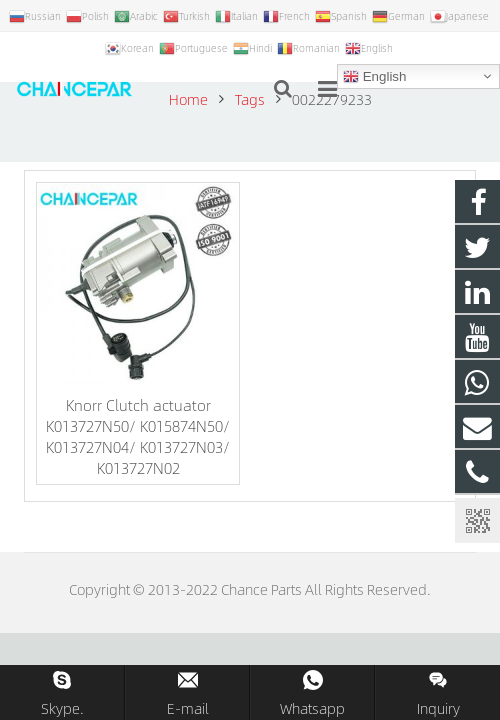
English (374, 77)
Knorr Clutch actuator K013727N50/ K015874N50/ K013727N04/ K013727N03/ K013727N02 (138, 436)
